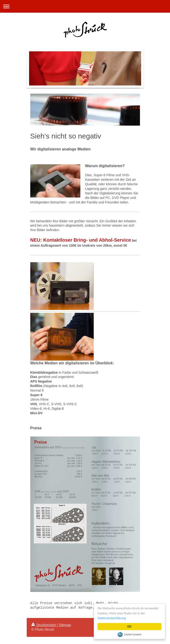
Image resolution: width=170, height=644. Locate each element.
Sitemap (65, 625)
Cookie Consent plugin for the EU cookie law (129, 634)
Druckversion (44, 625)
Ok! (130, 626)
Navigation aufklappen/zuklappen (85, 6)
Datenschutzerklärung (112, 618)
